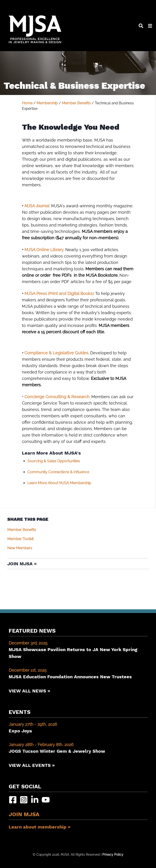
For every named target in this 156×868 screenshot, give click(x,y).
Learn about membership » (40, 827)
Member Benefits (76, 103)
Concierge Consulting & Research (57, 397)
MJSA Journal (37, 206)
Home (27, 103)
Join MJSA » (22, 564)
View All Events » (32, 765)
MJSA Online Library (44, 250)
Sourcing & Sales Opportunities (54, 461)
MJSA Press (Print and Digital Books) (59, 293)
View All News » (29, 691)
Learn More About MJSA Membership (59, 483)
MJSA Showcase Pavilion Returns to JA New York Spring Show (78, 650)
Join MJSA (24, 814)
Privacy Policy (113, 855)
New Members (20, 548)
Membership (47, 103)
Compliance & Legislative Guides (56, 353)
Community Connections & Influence (58, 472)
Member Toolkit (20, 539)
